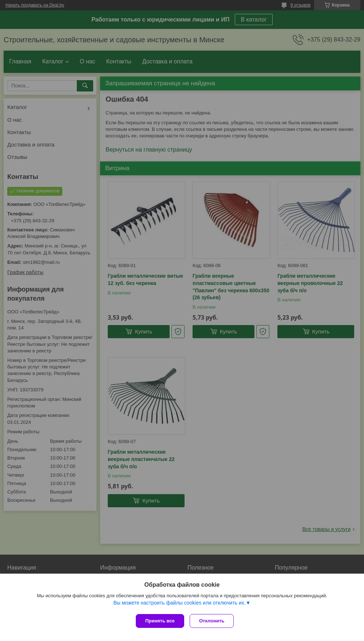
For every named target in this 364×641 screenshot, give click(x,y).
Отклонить (213, 621)
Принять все (160, 621)
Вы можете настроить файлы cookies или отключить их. (179, 604)
